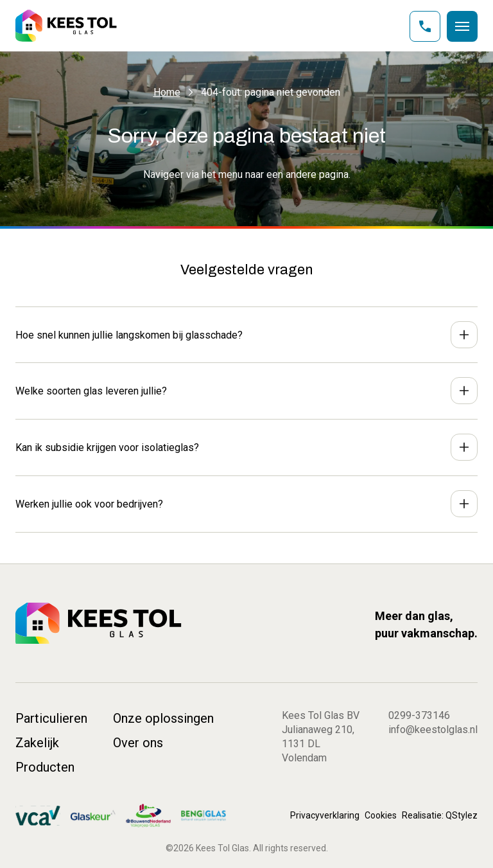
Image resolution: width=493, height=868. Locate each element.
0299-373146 (419, 715)
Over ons (138, 743)
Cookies (381, 815)
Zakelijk (37, 743)
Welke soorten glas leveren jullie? (91, 391)
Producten (45, 767)
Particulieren (51, 718)
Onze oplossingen (163, 718)
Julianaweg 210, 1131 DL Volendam (318, 744)
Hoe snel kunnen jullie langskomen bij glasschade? (129, 335)
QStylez (462, 815)
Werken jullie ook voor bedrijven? (89, 504)
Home (167, 92)
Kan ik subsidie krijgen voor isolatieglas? (107, 447)
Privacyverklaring (325, 815)
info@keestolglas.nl (433, 730)
